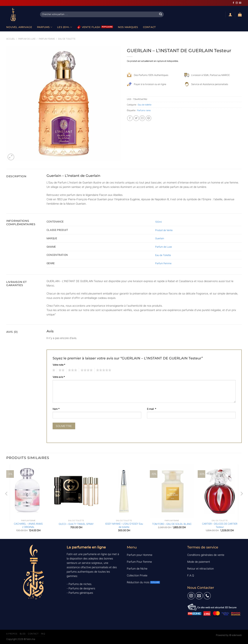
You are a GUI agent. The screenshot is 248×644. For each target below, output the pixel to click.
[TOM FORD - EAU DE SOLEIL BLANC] (172, 491)
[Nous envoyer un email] (240, 3)
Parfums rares (144, 110)
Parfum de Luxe (163, 247)
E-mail (152, 409)
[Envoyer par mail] (142, 118)
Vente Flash (89, 27)
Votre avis (59, 377)
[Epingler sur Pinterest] (148, 118)
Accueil (11, 39)
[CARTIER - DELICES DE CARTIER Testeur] (220, 491)
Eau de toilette (67, 39)
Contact (149, 27)
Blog (23, 634)
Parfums (45, 27)
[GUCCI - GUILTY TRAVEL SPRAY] (76, 491)
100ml (158, 222)
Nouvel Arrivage (19, 27)
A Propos (12, 634)
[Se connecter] (230, 14)
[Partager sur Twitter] (136, 118)
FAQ (43, 634)
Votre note (59, 365)
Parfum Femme (47, 39)
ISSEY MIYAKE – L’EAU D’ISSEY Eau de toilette (124, 525)
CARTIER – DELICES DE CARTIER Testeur (220, 525)
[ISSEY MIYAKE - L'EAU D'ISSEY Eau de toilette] (124, 491)
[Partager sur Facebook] (130, 118)
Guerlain (160, 238)
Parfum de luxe (27, 39)
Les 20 (65, 27)
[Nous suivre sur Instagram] (237, 3)
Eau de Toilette (163, 255)
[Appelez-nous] (207, 596)
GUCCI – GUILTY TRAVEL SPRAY (76, 524)
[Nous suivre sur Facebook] (233, 3)
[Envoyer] (161, 14)
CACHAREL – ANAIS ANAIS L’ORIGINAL (28, 525)
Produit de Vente (164, 230)
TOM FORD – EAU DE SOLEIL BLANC (172, 524)
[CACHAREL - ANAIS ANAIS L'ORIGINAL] (28, 491)
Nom (56, 409)
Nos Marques (128, 27)
